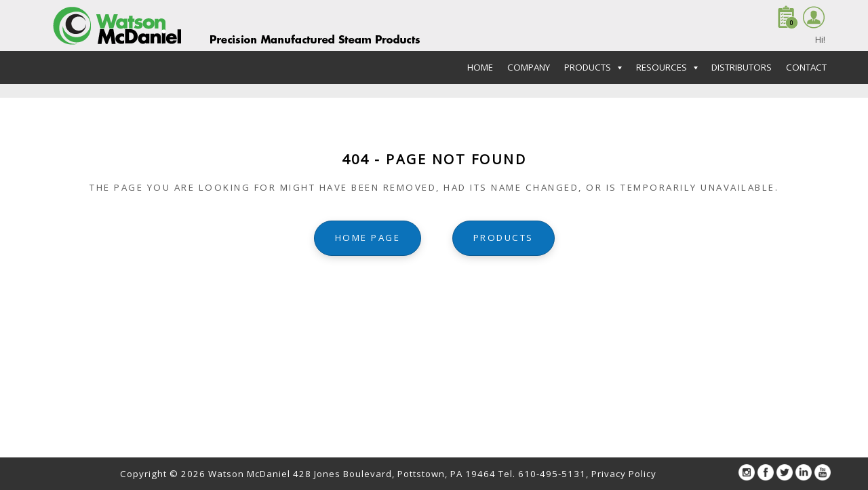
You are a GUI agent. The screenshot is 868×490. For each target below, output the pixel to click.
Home (480, 67)
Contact (806, 67)
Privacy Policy (624, 474)
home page (368, 238)
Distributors (742, 67)
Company (529, 67)
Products (504, 238)
